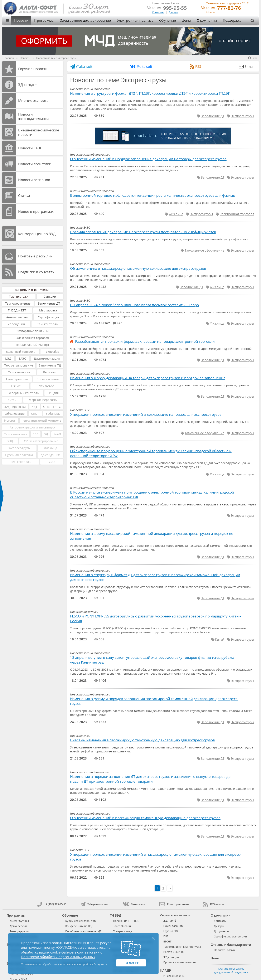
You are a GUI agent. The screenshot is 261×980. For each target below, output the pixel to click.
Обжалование (15, 414)
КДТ (35, 407)
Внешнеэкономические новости (39, 132)
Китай (12, 400)
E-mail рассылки (174, 904)
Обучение (168, 20)
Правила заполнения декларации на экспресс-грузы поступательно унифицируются (143, 232)
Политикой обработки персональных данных (58, 957)
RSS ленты (214, 904)
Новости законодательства (34, 116)
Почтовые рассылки (35, 256)
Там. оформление (18, 303)
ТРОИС (16, 386)
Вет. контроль (20, 462)
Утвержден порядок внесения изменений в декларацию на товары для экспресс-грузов (146, 414)
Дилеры (174, 12)
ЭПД (10, 441)
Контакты (158, 12)
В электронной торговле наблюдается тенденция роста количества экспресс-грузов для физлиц (153, 195)
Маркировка (48, 310)
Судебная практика (19, 455)
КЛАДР (166, 970)
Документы (221, 931)
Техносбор (52, 352)
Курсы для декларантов (80, 921)
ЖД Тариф (170, 921)
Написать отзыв (224, 950)
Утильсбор (47, 386)
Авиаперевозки (17, 379)
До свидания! (50, 455)
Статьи (24, 196)
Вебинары (53, 414)
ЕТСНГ (167, 941)
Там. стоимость (19, 372)
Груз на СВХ (171, 931)
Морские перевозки (43, 400)
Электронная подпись (135, 20)
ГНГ (166, 936)
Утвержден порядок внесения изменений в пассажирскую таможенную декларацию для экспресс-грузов (155, 857)
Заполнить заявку (21, 974)
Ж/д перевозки (15, 407)
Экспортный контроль (23, 393)
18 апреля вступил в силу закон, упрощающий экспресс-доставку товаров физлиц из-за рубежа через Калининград (152, 660)
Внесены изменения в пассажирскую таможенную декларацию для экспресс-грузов (142, 740)
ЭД (46, 434)
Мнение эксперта (33, 100)
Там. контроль (47, 324)
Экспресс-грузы (19, 448)
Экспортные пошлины (33, 331)
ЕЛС (36, 434)
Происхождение (48, 379)
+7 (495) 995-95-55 (52, 904)
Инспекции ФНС (174, 976)
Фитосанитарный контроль (41, 420)
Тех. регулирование (19, 365)
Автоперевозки (17, 317)
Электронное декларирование (85, 20)
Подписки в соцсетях (36, 272)
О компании (207, 20)
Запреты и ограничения (33, 290)
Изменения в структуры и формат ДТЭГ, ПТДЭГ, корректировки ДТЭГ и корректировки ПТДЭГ (150, 93)
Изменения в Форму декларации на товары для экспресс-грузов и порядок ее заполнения (148, 378)
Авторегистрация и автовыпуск (33, 427)
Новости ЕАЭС (30, 148)
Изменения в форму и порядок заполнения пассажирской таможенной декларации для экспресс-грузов (154, 701)
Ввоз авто (50, 372)
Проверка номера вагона (180, 962)
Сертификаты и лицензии (230, 936)
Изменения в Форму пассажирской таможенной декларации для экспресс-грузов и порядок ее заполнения (152, 536)
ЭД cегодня (28, 85)
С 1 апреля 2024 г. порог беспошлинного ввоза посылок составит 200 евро (134, 305)
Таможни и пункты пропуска (182, 947)
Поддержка (232, 20)
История (10, 420)
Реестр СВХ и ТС (174, 952)
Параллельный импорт (33, 345)
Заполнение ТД (50, 365)
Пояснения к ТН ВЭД (126, 921)
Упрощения (16, 324)
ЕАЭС (22, 358)
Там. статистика (16, 434)
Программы (44, 20)
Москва (211, 13)
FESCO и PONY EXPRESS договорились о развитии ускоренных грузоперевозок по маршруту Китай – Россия (156, 618)
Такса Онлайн (122, 926)
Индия (54, 393)
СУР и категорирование (41, 441)
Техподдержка (19, 931)
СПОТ (35, 414)
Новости (21, 20)
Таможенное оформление (204, 250)
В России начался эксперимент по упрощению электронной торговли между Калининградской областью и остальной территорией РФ (152, 495)
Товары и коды (123, 931)
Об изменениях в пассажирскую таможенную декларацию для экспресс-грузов (138, 268)
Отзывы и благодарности (231, 945)
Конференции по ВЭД (37, 234)
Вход (253, 58)
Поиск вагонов (173, 926)
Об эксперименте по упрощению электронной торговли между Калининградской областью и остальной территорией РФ (151, 453)
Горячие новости (33, 69)
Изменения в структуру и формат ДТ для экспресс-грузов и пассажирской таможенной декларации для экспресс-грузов (155, 577)
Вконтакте (134, 904)
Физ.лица (50, 448)
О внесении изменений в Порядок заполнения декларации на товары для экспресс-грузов (148, 159)
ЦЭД (8, 358)
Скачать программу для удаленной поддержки (231, 970)
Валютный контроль (21, 352)
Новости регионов (34, 180)
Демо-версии (18, 926)
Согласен (131, 963)
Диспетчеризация (47, 358)
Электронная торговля (33, 338)
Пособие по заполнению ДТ (83, 931)
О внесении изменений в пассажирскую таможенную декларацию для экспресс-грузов (145, 818)
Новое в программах (36, 211)
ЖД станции (171, 957)
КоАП (57, 434)
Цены (186, 20)
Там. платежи (19, 297)
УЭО (52, 462)
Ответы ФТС (52, 407)
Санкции (50, 297)
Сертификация (48, 317)
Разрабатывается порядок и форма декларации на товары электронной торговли (142, 341)
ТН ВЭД (116, 915)
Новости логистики (35, 164)
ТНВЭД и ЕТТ (17, 310)
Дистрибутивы (19, 921)
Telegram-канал (95, 904)
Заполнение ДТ (49, 303)
